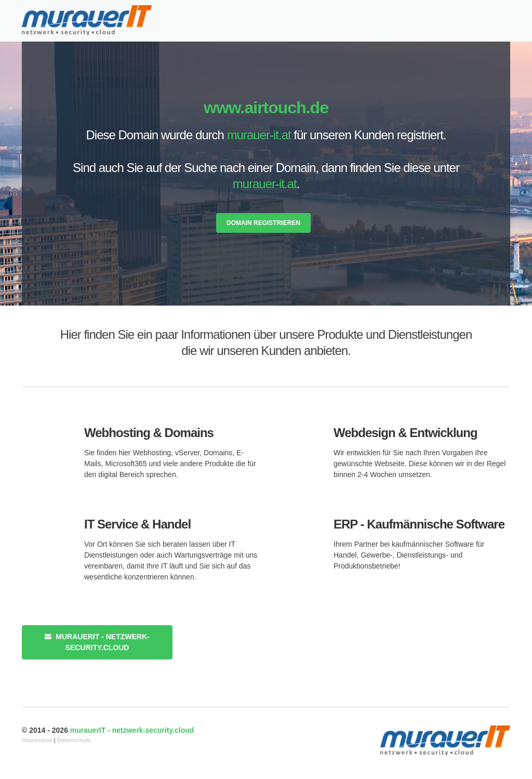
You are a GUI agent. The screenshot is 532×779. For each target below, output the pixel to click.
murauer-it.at (259, 135)
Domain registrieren (263, 223)
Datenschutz (74, 740)
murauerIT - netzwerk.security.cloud (132, 730)
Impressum (37, 740)
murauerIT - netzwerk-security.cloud (97, 642)
